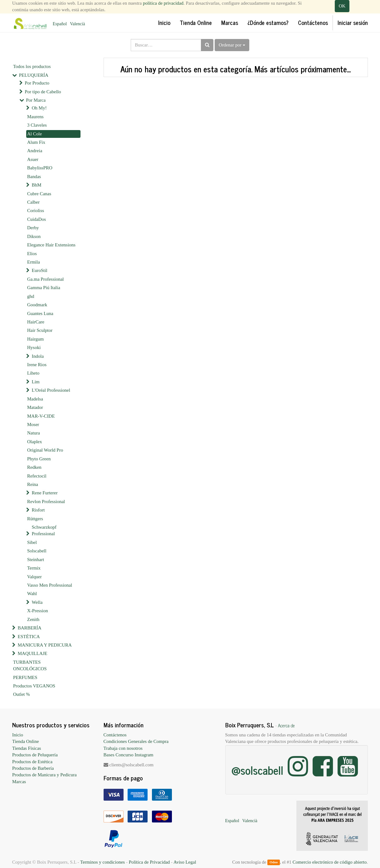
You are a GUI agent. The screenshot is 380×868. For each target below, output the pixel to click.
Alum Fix (36, 142)
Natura (34, 433)
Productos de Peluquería (35, 755)
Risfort (38, 510)
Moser (33, 424)
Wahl (32, 594)
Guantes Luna (40, 313)
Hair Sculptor (40, 330)
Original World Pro (45, 450)
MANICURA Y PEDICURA (45, 645)
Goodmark (37, 305)
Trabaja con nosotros (123, 748)
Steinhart (36, 560)
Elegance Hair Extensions (51, 245)
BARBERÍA (30, 628)
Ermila (34, 262)
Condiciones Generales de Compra (136, 741)
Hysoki (34, 347)
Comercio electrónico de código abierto (330, 862)
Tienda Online (26, 741)
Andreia (35, 151)
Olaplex (34, 442)
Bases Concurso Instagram (129, 755)
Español (60, 24)
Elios (32, 254)
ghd (31, 296)
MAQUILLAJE (33, 653)
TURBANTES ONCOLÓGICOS (30, 665)
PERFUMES (25, 677)
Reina (33, 484)
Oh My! (39, 108)
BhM (37, 185)
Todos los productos (32, 66)
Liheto (33, 373)
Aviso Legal (185, 862)
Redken (34, 467)
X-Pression (38, 611)
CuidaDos (37, 219)
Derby (33, 228)
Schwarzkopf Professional (44, 530)
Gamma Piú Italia (44, 288)
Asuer (33, 159)
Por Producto (37, 83)
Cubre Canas (39, 194)
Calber (33, 202)
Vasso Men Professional (50, 585)
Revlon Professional (46, 502)
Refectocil (37, 476)
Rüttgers (35, 519)
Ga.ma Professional (45, 279)
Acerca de (286, 725)
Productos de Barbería (33, 768)
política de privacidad (163, 3)
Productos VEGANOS (34, 686)
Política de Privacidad (149, 862)
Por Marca (36, 100)
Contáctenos (115, 735)
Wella (37, 602)
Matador (35, 407)
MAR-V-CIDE (41, 416)
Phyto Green (39, 459)
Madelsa (35, 399)
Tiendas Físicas (27, 748)
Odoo (274, 862)
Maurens (35, 117)
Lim (36, 382)
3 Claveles (37, 125)
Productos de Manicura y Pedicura (44, 775)
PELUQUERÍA (34, 75)
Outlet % (22, 694)
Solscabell (37, 551)
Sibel (32, 542)
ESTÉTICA (29, 637)
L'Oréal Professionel (51, 390)
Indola (38, 356)
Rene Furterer (45, 493)
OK (342, 6)
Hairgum (35, 339)
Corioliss (36, 211)
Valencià (77, 24)
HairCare (36, 322)
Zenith (33, 619)
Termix (34, 568)
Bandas (34, 177)
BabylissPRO (40, 168)
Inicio (18, 735)
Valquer (34, 577)
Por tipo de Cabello (43, 92)
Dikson (34, 236)
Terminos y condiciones (102, 862)
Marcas (19, 782)
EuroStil (40, 270)
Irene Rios (37, 365)
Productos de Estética (32, 762)
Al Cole (34, 134)
